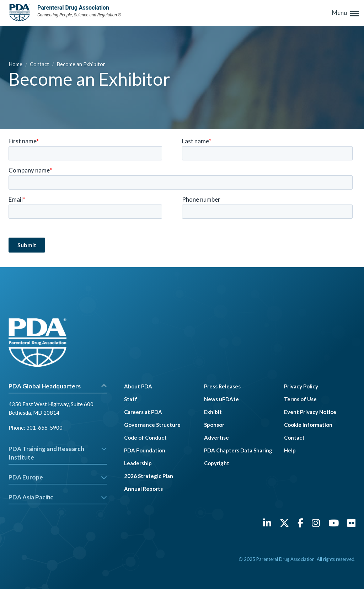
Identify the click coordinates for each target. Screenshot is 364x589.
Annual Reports (143, 489)
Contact (40, 64)
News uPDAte (221, 399)
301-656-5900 (44, 428)
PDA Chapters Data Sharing (238, 450)
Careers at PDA (143, 412)
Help (290, 450)
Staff (131, 399)
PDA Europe (58, 477)
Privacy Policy (301, 386)
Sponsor (214, 425)
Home (16, 64)
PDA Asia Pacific (58, 497)
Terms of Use (300, 399)
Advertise (216, 437)
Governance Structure (152, 425)
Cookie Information (308, 425)
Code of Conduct (145, 437)
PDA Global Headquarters (58, 386)
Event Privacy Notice (310, 412)
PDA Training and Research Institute (58, 453)
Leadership (138, 463)
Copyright (217, 463)
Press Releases (222, 386)
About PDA (138, 386)
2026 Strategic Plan (149, 476)
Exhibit (213, 412)
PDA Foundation (145, 450)
